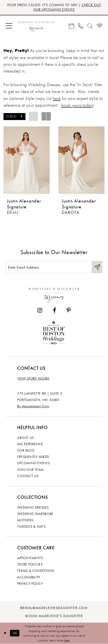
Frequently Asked (33, 457)
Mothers (25, 520)
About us (25, 438)
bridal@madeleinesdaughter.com (54, 608)
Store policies (30, 564)
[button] (9, 26)
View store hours (33, 378)
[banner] (36, 26)
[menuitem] (9, 26)
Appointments (30, 558)
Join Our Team (30, 470)
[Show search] (90, 26)
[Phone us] (81, 26)
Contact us (28, 476)
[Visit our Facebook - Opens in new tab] (55, 310)
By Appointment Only (33, 406)
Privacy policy (30, 584)
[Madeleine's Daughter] (54, 294)
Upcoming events (33, 463)
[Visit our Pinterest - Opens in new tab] (69, 310)
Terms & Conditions (36, 571)
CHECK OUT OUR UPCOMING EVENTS (67, 7)
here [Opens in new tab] (57, 98)
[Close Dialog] (5, 633)
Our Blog (26, 450)
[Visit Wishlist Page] (99, 26)
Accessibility (29, 577)
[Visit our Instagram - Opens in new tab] (40, 310)
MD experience (30, 444)
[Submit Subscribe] (97, 267)
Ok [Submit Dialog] (15, 633)
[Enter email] (54, 267)
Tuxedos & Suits (31, 526)
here (67, 640)
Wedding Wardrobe (35, 514)
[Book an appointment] (72, 26)
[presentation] (27, 160)
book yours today (77, 105)
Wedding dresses (33, 507)
